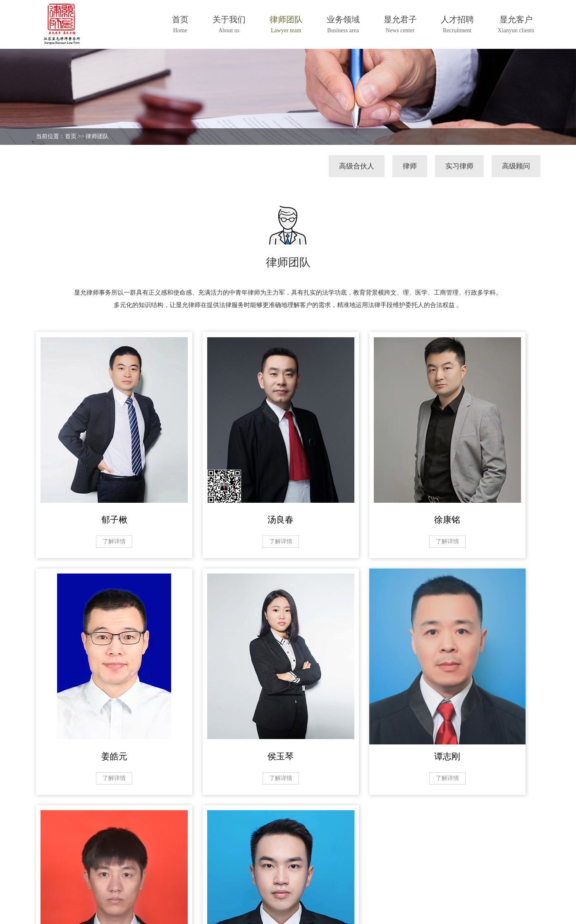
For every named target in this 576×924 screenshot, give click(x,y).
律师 (410, 166)
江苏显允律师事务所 (95, 910)
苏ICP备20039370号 (151, 910)
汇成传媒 (528, 910)
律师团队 (97, 136)
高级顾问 (516, 166)
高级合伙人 (357, 166)
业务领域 (117, 871)
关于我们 (49, 871)
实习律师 (459, 166)
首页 (71, 136)
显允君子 (150, 871)
